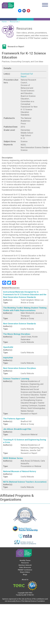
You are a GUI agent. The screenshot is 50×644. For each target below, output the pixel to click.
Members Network (25, 565)
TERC (31, 593)
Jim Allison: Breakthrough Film (17, 429)
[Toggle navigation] (45, 5)
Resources (14, 22)
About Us (25, 580)
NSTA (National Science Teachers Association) (25, 482)
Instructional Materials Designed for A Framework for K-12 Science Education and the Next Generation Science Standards (25, 295)
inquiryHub (8, 358)
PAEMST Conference (25, 570)
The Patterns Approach (14, 419)
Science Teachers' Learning (16, 379)
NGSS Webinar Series (13, 458)
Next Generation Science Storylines (20, 368)
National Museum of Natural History (20, 471)
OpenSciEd (8, 347)
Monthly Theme (25, 560)
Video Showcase (25, 567)
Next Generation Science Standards (20, 324)
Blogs (25, 574)
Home (4, 22)
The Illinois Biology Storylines (17, 334)
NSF (25, 595)
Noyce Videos (25, 572)
